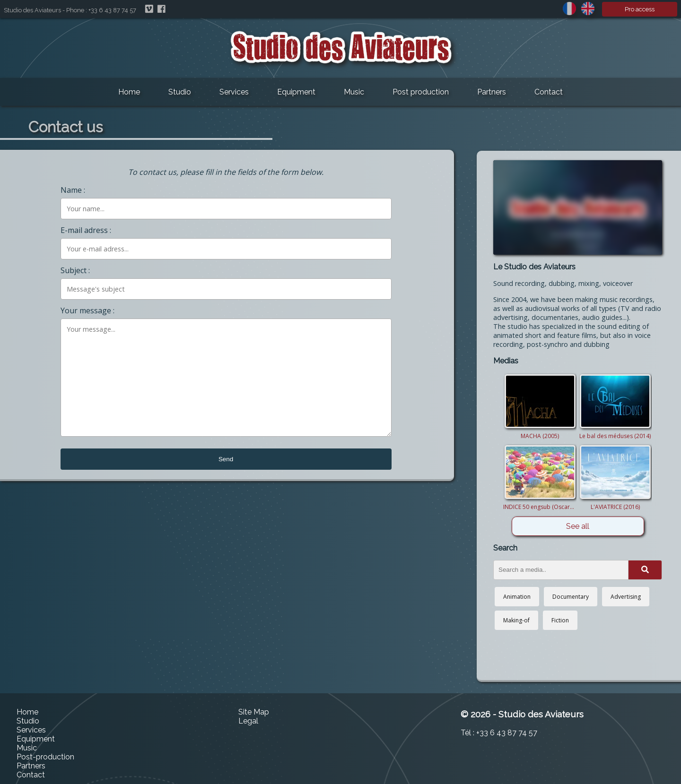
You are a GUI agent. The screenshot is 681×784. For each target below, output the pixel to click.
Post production (421, 92)
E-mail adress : (86, 230)
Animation (517, 597)
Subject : (75, 270)
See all (578, 526)
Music (354, 92)
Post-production (45, 757)
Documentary (571, 597)
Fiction (560, 620)
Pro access (640, 9)
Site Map (254, 712)
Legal (248, 721)
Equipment (296, 92)
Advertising (626, 597)
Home (129, 92)
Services (234, 92)
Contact (549, 92)
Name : (73, 190)
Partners (492, 92)
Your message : (87, 310)
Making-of (516, 620)
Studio (180, 92)
